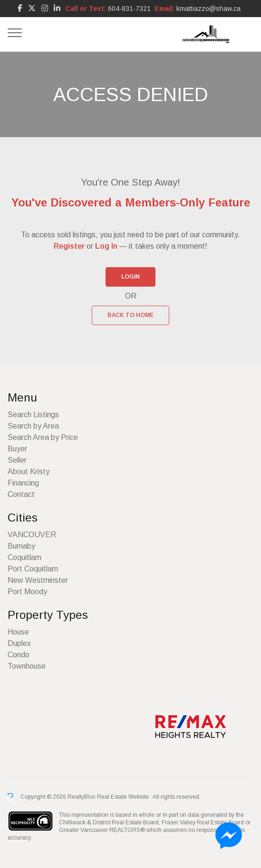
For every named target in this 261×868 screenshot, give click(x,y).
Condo (19, 655)
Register (69, 246)
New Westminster (38, 580)
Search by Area (33, 426)
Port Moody (27, 592)
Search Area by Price (43, 437)
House (18, 632)
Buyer (17, 449)
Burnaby (21, 546)
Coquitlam (24, 557)
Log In (106, 246)
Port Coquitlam (33, 569)
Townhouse (27, 666)
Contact (21, 494)
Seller (17, 460)
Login (130, 277)
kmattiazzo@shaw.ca (208, 9)
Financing (23, 483)
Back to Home (130, 315)
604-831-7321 (129, 9)
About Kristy (29, 471)
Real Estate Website (124, 797)
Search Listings (33, 415)
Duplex (19, 643)
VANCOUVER (32, 535)
